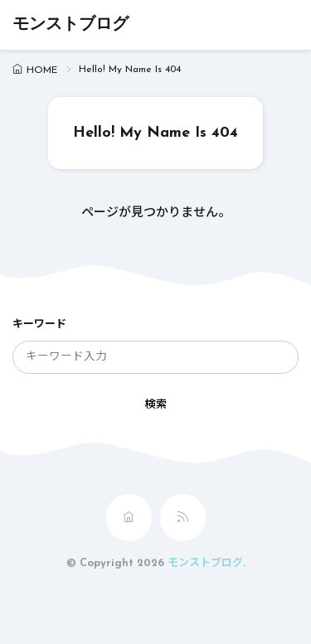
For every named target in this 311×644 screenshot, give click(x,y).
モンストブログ (70, 25)
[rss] (183, 518)
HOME (42, 70)
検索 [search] (156, 405)
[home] (129, 518)
